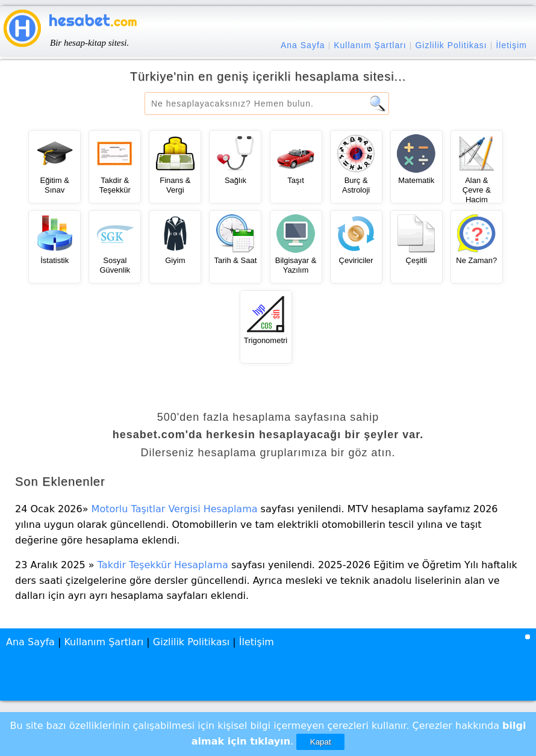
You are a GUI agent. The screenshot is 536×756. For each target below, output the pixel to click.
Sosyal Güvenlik (115, 265)
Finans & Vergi (175, 185)
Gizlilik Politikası (451, 45)
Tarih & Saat (236, 260)
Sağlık (235, 180)
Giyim (175, 260)
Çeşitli (416, 260)
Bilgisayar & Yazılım (296, 265)
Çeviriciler (356, 260)
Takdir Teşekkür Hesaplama (163, 565)
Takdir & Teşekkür (115, 185)
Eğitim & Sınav (54, 185)
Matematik (416, 180)
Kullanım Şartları (370, 45)
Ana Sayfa (303, 45)
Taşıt (295, 180)
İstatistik (55, 260)
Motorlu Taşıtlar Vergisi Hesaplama (175, 509)
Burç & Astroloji (356, 185)
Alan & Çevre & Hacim (477, 190)
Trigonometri (266, 340)
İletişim (511, 45)
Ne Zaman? (476, 260)
